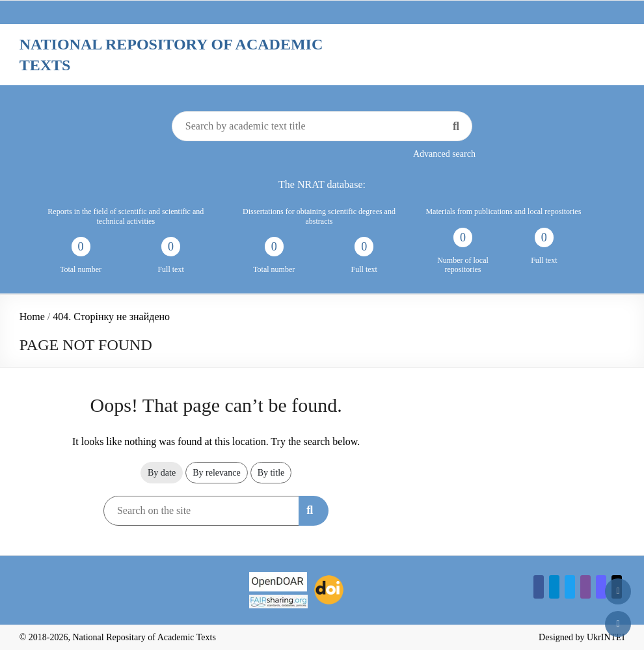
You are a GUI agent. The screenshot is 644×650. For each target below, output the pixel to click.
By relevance (216, 473)
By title (271, 473)
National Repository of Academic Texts (171, 55)
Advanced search (444, 154)
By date (162, 473)
